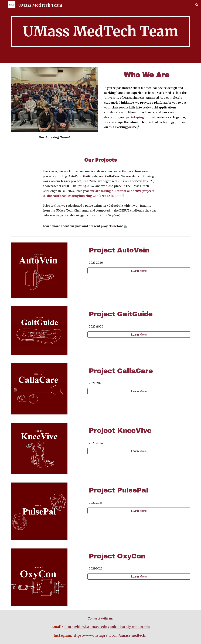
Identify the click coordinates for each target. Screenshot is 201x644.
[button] (4, 5)
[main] (100, 32)
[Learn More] (139, 271)
